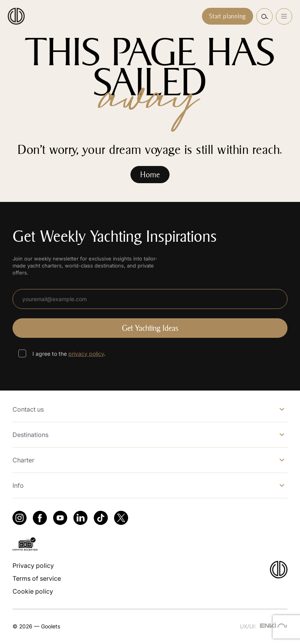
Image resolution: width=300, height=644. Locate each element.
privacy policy (86, 354)
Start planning (228, 16)
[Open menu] (284, 16)
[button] (264, 16)
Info (18, 485)
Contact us (28, 409)
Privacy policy (33, 566)
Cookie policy (33, 591)
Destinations (30, 435)
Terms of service (37, 578)
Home (150, 175)
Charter (23, 460)
